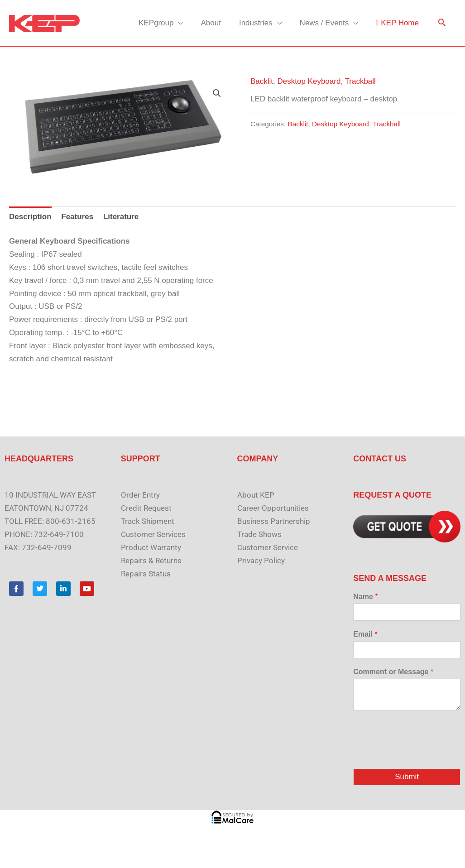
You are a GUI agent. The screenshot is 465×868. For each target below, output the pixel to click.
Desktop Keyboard (309, 81)
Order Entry (140, 495)
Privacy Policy (261, 561)
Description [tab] (30, 217)
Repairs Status (146, 574)
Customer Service (268, 547)
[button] (442, 23)
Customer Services (153, 534)
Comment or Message (393, 672)
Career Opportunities (273, 508)
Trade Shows (259, 534)
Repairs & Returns (151, 561)
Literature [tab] (121, 217)
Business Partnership (274, 521)
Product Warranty (151, 547)
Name (365, 597)
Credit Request (146, 508)
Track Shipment (148, 521)
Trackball (360, 81)
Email (365, 634)
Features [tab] (77, 217)
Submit (407, 777)
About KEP (256, 495)
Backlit (262, 81)
